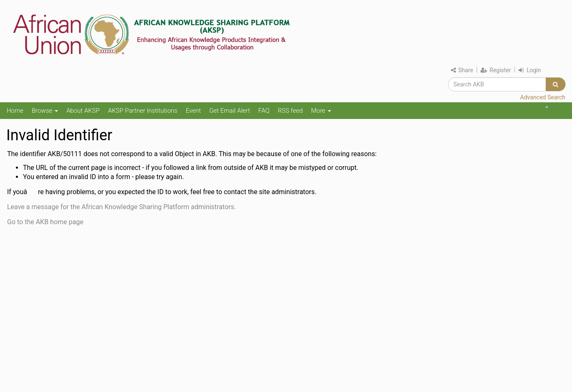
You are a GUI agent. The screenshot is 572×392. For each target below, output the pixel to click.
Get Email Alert (230, 111)
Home (15, 111)
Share (462, 70)
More (321, 111)
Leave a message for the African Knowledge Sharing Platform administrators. (121, 207)
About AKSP (83, 111)
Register (496, 70)
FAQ (264, 111)
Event (193, 111)
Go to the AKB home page (45, 222)
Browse (45, 111)
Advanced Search (543, 97)
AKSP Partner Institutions (143, 111)
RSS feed (290, 111)
